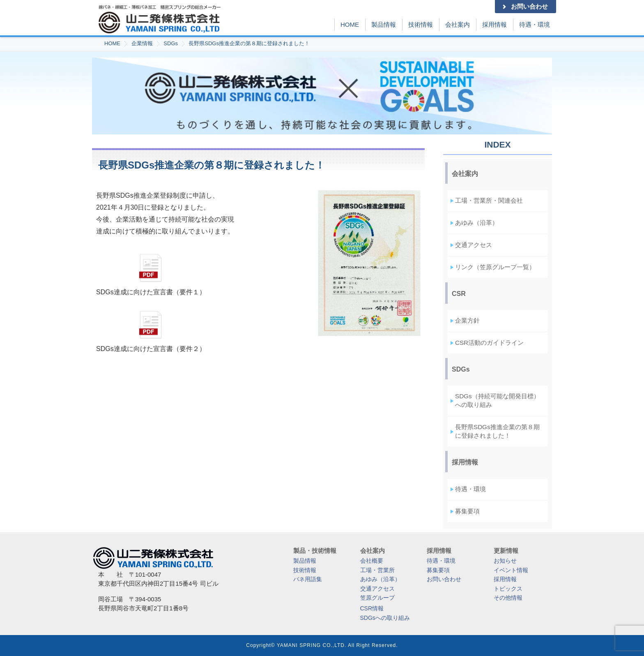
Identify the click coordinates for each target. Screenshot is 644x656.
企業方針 (467, 320)
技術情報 (421, 24)
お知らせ (505, 561)
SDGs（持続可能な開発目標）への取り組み (497, 400)
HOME (350, 24)
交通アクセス (474, 245)
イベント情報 (511, 570)
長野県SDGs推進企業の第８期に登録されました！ (249, 43)
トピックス (508, 589)
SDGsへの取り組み (385, 618)
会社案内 (458, 24)
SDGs (171, 43)
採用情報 (494, 24)
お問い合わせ (524, 6)
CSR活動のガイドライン (489, 343)
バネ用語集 (308, 579)
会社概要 (372, 561)
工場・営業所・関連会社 (489, 200)
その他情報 (508, 598)
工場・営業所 (377, 570)
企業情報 (142, 43)
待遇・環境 (535, 24)
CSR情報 (372, 608)
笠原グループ (377, 598)
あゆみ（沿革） (477, 223)
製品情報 (384, 24)
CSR (459, 294)
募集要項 (467, 511)
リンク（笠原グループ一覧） (495, 267)
